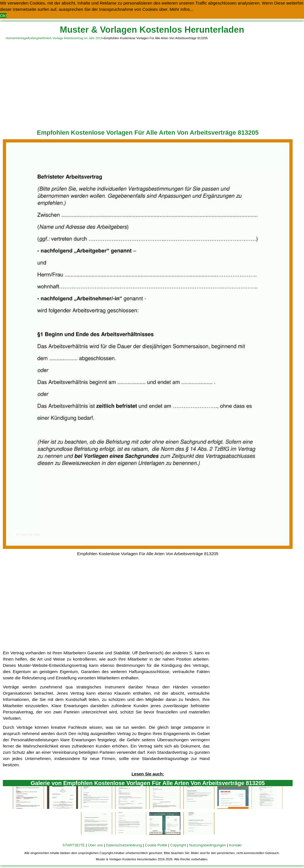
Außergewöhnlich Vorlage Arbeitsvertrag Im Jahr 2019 (65, 38)
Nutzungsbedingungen (207, 845)
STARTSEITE (74, 845)
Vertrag (21, 38)
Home (10, 38)
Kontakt (235, 845)
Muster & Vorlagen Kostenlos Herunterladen (152, 30)
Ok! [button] (3, 15)
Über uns (95, 845)
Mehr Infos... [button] (181, 9)
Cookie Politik (156, 845)
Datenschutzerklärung (124, 845)
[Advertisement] (152, 84)
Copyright (178, 845)
